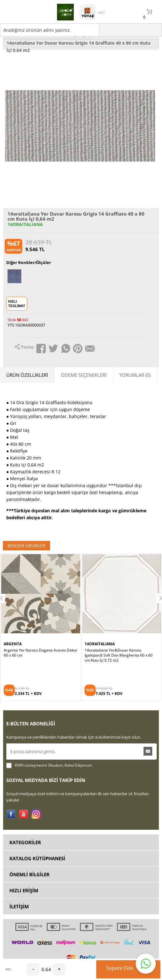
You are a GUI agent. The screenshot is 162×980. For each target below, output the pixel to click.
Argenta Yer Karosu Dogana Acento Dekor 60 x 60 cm (41, 653)
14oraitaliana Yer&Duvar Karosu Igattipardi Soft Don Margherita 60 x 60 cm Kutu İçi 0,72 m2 (119, 655)
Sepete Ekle (130, 969)
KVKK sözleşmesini (31, 765)
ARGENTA (13, 644)
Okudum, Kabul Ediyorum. (50, 765)
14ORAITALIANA (25, 224)
